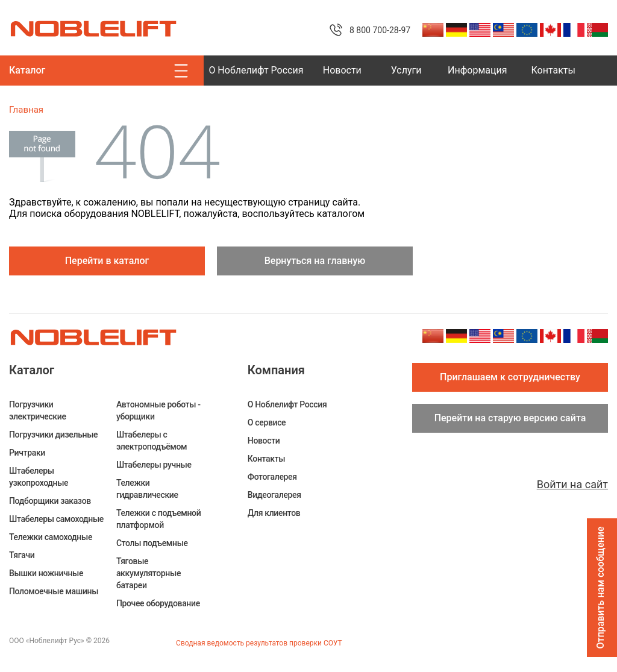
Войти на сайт (572, 484)
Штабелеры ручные (154, 465)
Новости (342, 70)
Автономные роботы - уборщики (158, 410)
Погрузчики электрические (38, 410)
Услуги (406, 70)
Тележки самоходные (51, 537)
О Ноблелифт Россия (256, 70)
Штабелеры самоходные (56, 519)
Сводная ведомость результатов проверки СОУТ (259, 643)
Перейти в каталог (107, 261)
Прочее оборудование (158, 603)
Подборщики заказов (50, 501)
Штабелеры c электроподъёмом (152, 441)
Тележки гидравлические (147, 489)
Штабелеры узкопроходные (39, 477)
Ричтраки (27, 453)
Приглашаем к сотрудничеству (510, 377)
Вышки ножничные (46, 573)
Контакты (553, 70)
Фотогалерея (272, 477)
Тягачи (22, 555)
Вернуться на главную (315, 261)
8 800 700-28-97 (380, 30)
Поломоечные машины (54, 591)
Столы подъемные (152, 543)
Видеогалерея (274, 495)
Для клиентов (274, 513)
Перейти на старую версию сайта (510, 418)
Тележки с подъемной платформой (158, 519)
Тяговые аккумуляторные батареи (149, 573)
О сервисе (267, 422)
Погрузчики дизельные (53, 435)
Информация (477, 70)
